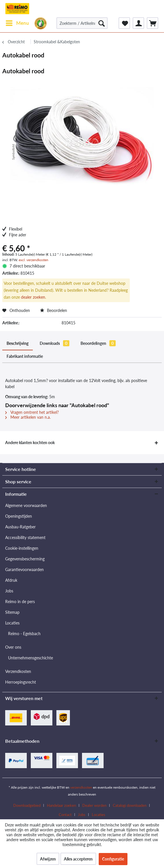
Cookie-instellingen (22, 548)
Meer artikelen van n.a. (28, 417)
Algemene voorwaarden (26, 505)
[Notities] (124, 23)
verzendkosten (81, 787)
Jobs (9, 591)
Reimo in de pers (20, 602)
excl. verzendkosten (34, 260)
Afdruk (11, 580)
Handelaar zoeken (61, 805)
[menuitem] (17, 23)
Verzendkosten (18, 671)
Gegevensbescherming (25, 559)
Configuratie (113, 859)
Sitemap (12, 612)
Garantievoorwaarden (24, 569)
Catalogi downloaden (130, 805)
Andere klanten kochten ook (30, 443)
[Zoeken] (102, 23)
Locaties (12, 623)
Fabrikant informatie (25, 356)
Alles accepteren (78, 859)
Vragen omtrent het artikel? (32, 412)
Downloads (55, 343)
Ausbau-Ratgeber (20, 527)
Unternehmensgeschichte (30, 658)
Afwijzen (48, 859)
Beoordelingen (98, 343)
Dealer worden (94, 805)
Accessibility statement (25, 537)
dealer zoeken (33, 297)
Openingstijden (19, 516)
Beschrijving (18, 343)
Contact (65, 815)
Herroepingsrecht (21, 682)
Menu (17, 22)
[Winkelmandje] (152, 23)
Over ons (13, 647)
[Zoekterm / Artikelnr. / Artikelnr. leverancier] (82, 23)
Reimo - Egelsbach (24, 634)
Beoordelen (54, 310)
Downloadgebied (27, 805)
